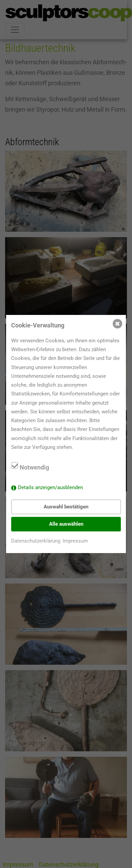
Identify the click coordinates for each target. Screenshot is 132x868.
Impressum (75, 541)
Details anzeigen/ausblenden (50, 487)
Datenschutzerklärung (36, 541)
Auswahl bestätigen (66, 507)
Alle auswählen (66, 524)
